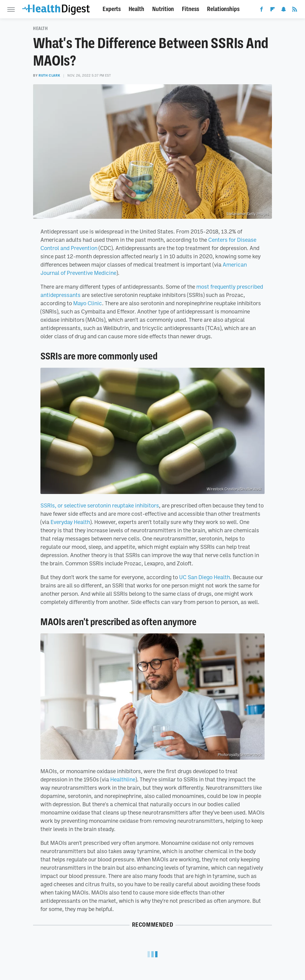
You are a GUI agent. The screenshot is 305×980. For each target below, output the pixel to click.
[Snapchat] (284, 10)
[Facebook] (262, 10)
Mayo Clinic (88, 303)
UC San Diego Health (205, 577)
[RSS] (295, 10)
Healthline (123, 779)
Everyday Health (70, 522)
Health (136, 9)
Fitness (190, 9)
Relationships (223, 9)
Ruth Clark (49, 75)
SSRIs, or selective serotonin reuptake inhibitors (100, 505)
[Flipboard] (273, 10)
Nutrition (163, 9)
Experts (112, 9)
